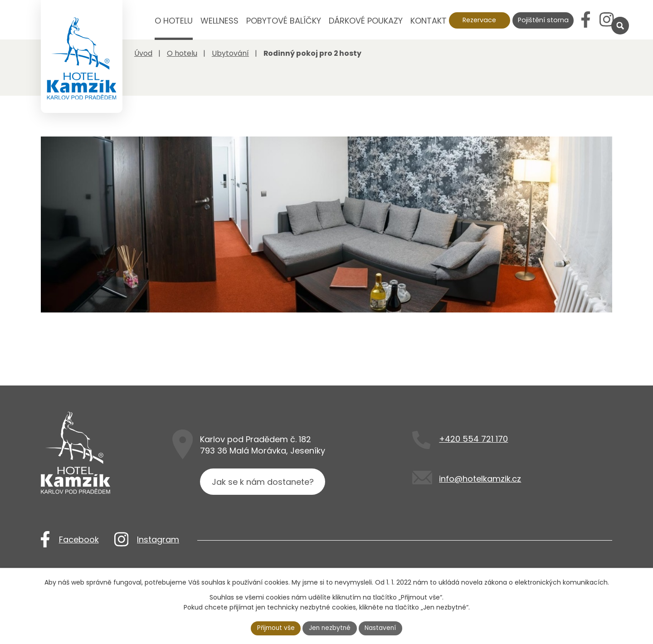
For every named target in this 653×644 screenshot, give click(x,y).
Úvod (140, 27)
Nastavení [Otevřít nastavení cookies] (382, 628)
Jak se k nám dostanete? (263, 511)
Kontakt (429, 21)
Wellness (219, 21)
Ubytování (230, 53)
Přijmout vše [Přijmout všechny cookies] (275, 628)
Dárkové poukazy (366, 21)
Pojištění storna (543, 20)
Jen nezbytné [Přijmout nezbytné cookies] (330, 628)
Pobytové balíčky (284, 21)
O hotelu (174, 21)
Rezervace (479, 20)
